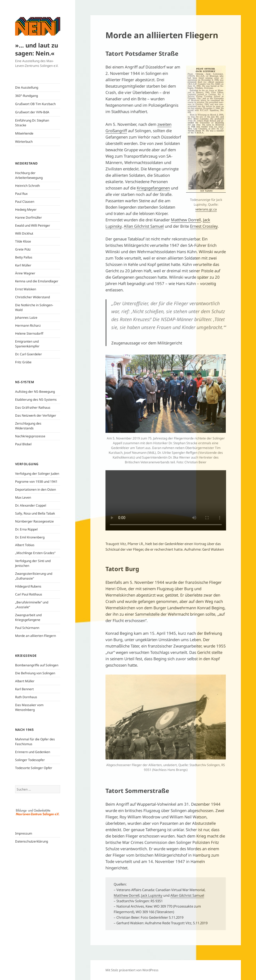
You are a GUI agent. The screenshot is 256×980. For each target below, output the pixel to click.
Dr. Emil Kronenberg (30, 537)
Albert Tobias (25, 545)
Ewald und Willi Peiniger (33, 225)
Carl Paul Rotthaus (29, 594)
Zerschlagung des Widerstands (28, 426)
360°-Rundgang (27, 96)
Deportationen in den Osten (36, 489)
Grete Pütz (23, 249)
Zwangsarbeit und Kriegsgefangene (28, 617)
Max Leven (23, 497)
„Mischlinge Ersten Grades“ (35, 553)
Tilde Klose (23, 241)
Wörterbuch (24, 142)
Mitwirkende (24, 133)
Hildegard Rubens (28, 586)
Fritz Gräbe (23, 362)
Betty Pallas (24, 257)
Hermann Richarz (28, 325)
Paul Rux (21, 194)
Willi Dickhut (24, 233)
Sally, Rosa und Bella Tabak (35, 513)
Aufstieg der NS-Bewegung (35, 392)
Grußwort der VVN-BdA (32, 112)
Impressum (24, 833)
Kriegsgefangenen (153, 188)
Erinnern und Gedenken (33, 752)
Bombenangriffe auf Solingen (37, 665)
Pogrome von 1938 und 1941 (36, 482)
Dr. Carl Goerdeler (28, 354)
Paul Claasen (25, 202)
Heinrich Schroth (27, 186)
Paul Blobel (23, 444)
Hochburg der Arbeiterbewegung (29, 175)
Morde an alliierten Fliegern (36, 636)
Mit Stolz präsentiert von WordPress (132, 970)
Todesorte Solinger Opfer (34, 768)
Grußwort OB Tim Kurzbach (35, 104)
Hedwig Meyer (26, 210)
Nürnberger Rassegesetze (34, 521)
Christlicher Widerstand (32, 297)
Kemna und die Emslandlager (37, 281)
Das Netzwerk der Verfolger (36, 415)
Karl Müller (23, 265)
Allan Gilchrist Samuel (144, 226)
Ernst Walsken (26, 289)
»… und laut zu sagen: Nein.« (37, 49)
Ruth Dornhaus (26, 697)
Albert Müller (25, 681)
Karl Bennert (24, 689)
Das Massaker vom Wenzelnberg (29, 707)
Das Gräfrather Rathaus (33, 407)
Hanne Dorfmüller (28, 217)
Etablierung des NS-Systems (36, 400)
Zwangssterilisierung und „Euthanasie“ (34, 576)
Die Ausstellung (27, 87)
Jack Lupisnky (152, 895)
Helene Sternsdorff (29, 333)
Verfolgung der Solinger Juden (37, 474)
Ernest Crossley (204, 226)
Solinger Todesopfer (30, 760)
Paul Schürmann (27, 628)
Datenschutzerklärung (32, 841)
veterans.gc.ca (206, 209)
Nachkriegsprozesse (30, 436)
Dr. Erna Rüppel (26, 529)
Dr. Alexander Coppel (31, 505)
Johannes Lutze (26, 318)
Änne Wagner (25, 273)
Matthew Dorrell (186, 220)
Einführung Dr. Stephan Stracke (32, 123)
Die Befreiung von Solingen (35, 673)
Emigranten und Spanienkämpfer (27, 344)
